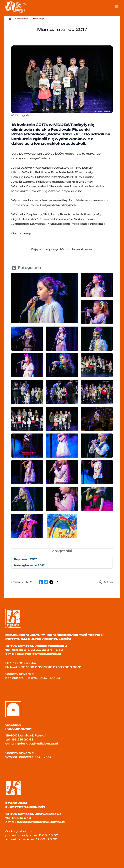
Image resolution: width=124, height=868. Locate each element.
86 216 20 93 (23, 739)
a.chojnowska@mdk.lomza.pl (41, 822)
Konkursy (38, 19)
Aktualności (22, 19)
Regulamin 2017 (25, 559)
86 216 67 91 (22, 818)
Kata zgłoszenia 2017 (29, 565)
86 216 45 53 (52, 650)
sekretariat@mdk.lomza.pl (39, 654)
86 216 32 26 (29, 650)
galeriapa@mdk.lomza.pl (37, 743)
